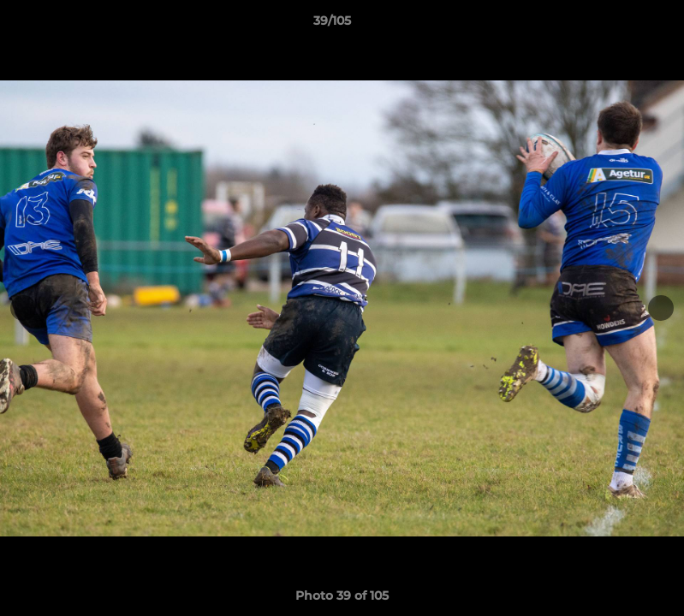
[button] (612, 25)
